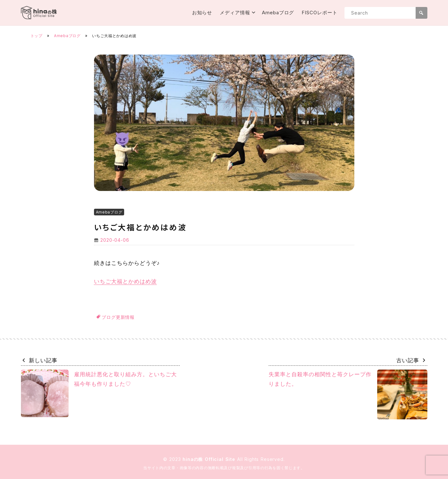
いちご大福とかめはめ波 (125, 281)
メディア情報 (235, 13)
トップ (37, 36)
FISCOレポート (319, 13)
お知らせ (202, 13)
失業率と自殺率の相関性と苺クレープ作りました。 (348, 394)
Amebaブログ (278, 13)
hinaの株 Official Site (210, 459)
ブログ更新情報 (118, 317)
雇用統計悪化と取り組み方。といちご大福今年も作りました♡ (99, 393)
